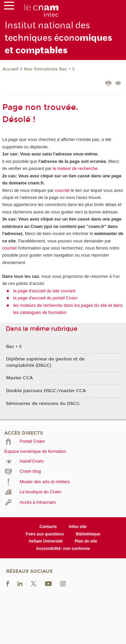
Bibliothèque (88, 534)
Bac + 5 (14, 347)
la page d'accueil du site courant (44, 291)
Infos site (78, 527)
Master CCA (19, 378)
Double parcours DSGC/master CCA (46, 391)
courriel (62, 190)
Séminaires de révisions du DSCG (43, 404)
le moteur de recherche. (75, 168)
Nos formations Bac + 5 (49, 69)
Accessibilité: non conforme (63, 549)
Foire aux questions (45, 534)
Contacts (48, 527)
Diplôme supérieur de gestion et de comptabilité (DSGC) (45, 362)
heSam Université (46, 541)
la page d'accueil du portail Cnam (45, 298)
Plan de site (86, 541)
